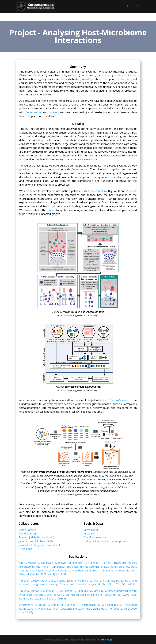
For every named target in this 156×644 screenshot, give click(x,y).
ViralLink (131, 191)
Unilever (53, 112)
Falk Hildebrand (28, 534)
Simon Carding (27, 530)
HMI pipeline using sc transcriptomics (106, 541)
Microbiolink (91, 530)
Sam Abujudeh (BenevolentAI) (36, 537)
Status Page (105, 640)
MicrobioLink (99, 191)
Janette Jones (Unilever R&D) (36, 541)
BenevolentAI (34, 112)
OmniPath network (95, 537)
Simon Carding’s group (115, 400)
